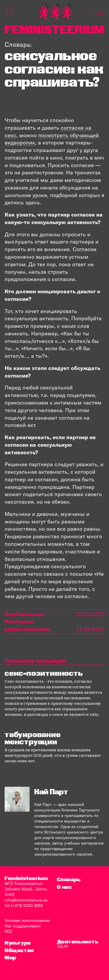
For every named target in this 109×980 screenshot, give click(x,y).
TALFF (63, 947)
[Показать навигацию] (100, 12)
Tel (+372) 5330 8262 (24, 906)
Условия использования (27, 920)
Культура (18, 943)
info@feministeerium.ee (26, 900)
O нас (65, 887)
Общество (19, 950)
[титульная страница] (55, 12)
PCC (8, 931)
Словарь (69, 879)
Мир (10, 957)
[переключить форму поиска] (9, 12)
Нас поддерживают (23, 926)
